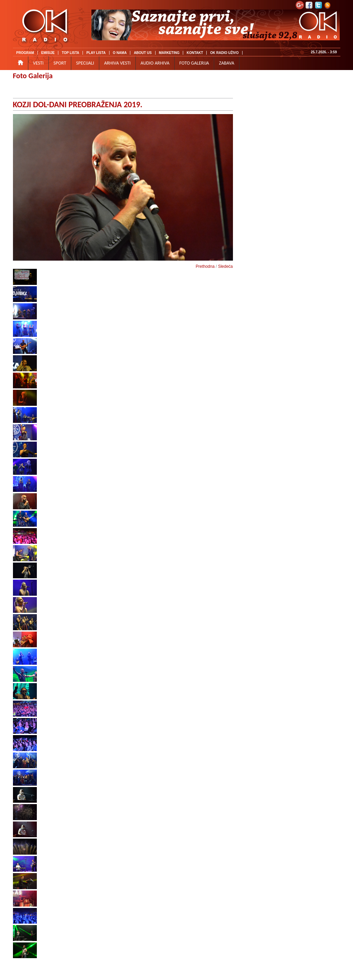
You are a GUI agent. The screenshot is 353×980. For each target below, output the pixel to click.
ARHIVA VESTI (117, 63)
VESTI (38, 63)
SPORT (60, 63)
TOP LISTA (70, 53)
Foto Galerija (33, 76)
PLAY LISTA (96, 53)
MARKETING (169, 53)
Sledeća (225, 266)
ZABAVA (227, 63)
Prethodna (205, 266)
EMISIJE (48, 53)
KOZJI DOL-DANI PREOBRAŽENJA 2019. (78, 104)
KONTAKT (195, 53)
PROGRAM (25, 53)
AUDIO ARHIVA (155, 63)
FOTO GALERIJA (194, 63)
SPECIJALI (85, 63)
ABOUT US (143, 53)
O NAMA (120, 53)
